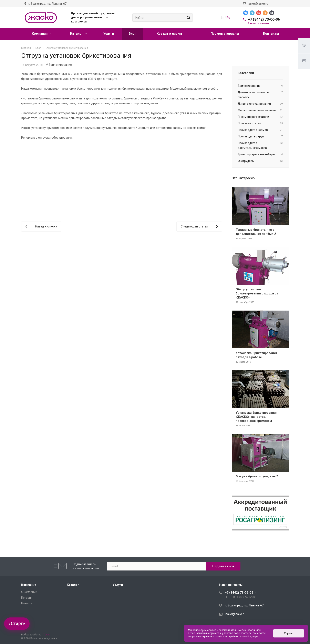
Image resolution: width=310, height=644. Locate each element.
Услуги (109, 34)
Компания (42, 34)
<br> (122, 177)
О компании (29, 592)
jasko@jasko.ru (256, 4)
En (223, 18)
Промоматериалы (225, 34)
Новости (27, 603)
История (27, 598)
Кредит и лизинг (170, 34)
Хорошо (289, 633)
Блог (132, 34)
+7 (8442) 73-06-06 (264, 19)
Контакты (271, 34)
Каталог (79, 34)
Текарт (48, 635)
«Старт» (17, 623)
